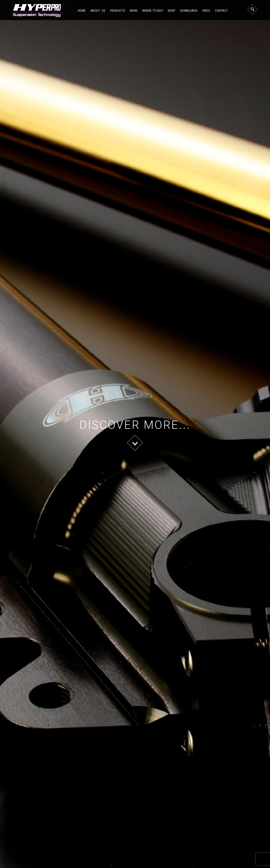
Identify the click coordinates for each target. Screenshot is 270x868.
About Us (98, 11)
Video (206, 11)
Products (118, 11)
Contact (221, 11)
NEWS (134, 11)
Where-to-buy (153, 11)
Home (82, 11)
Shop (171, 11)
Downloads (189, 11)
